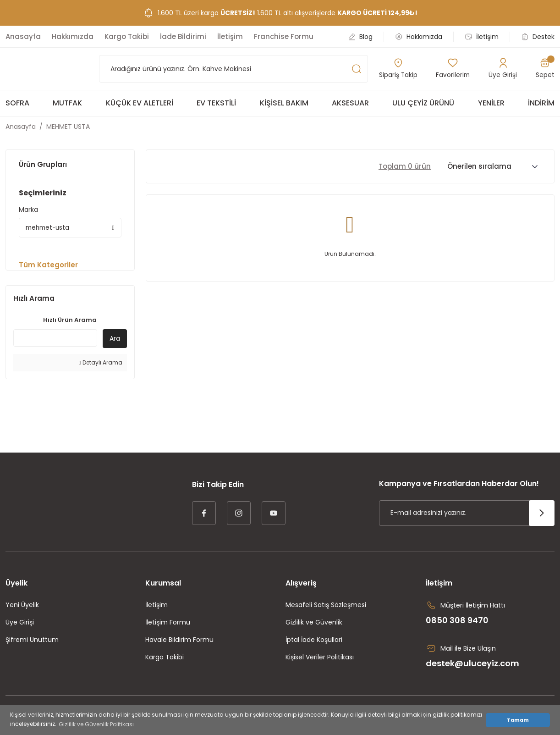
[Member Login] (503, 69)
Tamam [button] (518, 720)
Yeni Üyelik (22, 606)
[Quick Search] (55, 339)
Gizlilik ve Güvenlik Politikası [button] (96, 724)
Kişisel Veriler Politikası (320, 658)
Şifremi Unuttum (32, 641)
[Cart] (545, 69)
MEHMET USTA (68, 127)
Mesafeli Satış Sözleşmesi (326, 606)
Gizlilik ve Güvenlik (314, 624)
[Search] (233, 69)
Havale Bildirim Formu (179, 641)
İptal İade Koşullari (314, 641)
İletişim (156, 606)
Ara (115, 340)
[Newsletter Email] (467, 514)
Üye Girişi (20, 624)
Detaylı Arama (100, 364)
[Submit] (542, 514)
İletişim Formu (168, 624)
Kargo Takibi (165, 658)
